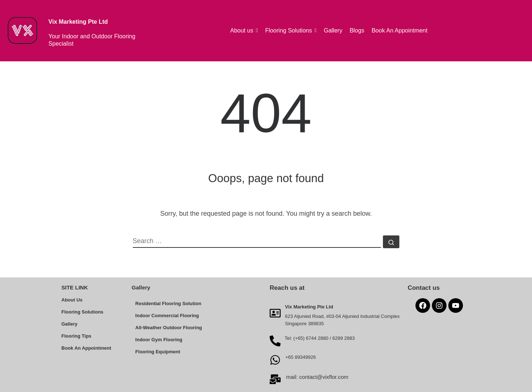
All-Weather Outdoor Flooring (168, 328)
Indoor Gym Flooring (159, 340)
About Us (72, 300)
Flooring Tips (76, 336)
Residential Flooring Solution (168, 303)
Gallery (69, 324)
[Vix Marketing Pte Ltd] (275, 313)
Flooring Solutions (82, 312)
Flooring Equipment (158, 352)
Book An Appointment (86, 348)
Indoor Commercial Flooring (167, 316)
